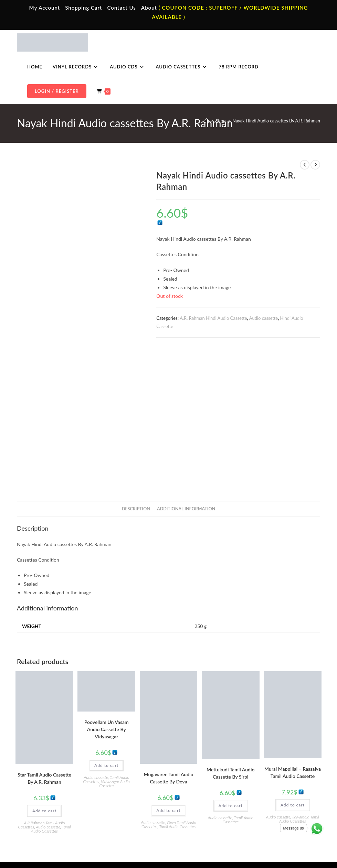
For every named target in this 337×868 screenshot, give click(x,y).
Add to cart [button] (44, 693)
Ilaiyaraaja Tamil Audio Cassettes (299, 701)
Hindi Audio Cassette (125, 780)
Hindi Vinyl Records (199, 780)
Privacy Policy (231, 833)
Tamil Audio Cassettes (51, 711)
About (149, 8)
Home (35, 770)
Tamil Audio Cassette (125, 770)
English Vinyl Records (201, 790)
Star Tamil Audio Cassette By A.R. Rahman (44, 660)
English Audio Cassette (127, 811)
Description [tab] (136, 391)
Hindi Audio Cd (271, 780)
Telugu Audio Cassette (126, 790)
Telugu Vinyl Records (201, 800)
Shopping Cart (83, 8)
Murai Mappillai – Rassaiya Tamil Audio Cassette (293, 654)
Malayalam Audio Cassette (130, 800)
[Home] (207, 121)
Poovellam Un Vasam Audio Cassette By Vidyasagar (107, 611)
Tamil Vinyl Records (199, 770)
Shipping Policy (262, 833)
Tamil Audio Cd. (272, 770)
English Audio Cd (273, 811)
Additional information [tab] (186, 391)
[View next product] (315, 165)
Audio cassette (264, 318)
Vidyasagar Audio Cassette (114, 666)
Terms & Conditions (196, 833)
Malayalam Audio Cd (277, 800)
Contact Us (121, 8)
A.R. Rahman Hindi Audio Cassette (213, 318)
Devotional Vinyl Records (205, 811)
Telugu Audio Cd (272, 790)
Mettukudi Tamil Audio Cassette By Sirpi (230, 655)
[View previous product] (305, 165)
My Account (45, 8)
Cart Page (38, 800)
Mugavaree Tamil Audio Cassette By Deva (168, 660)
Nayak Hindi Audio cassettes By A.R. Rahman (276, 121)
